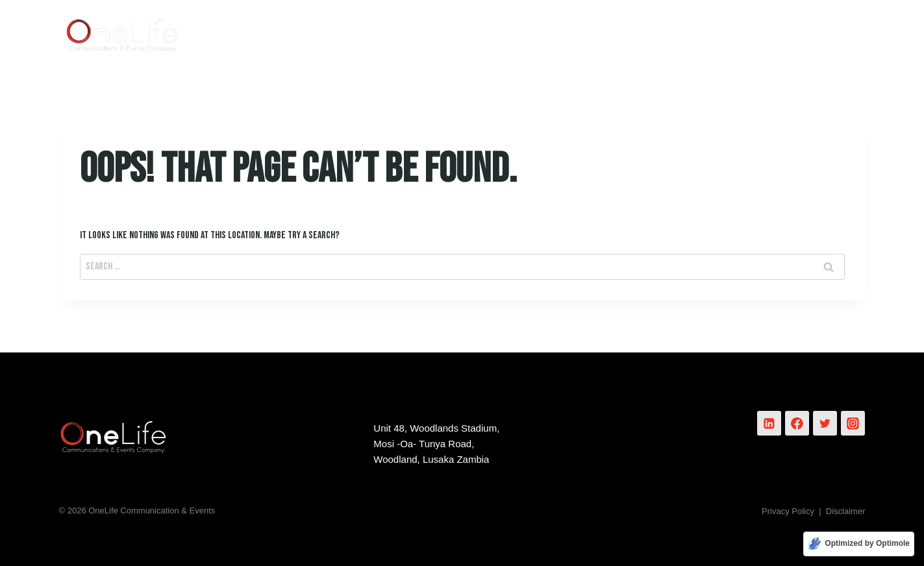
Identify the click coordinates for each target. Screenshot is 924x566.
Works (679, 32)
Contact (826, 32)
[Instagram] (853, 423)
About (527, 32)
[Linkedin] (769, 423)
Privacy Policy (788, 511)
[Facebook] (797, 423)
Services (603, 32)
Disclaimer (846, 511)
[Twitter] (825, 423)
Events (750, 32)
